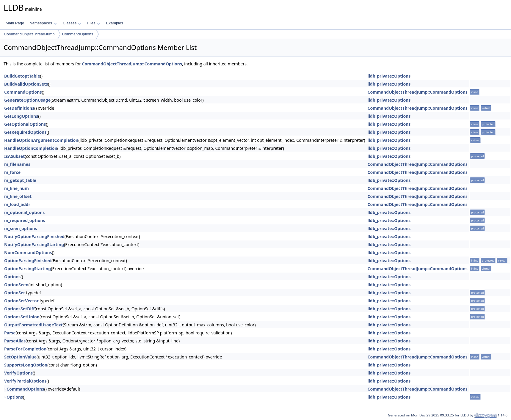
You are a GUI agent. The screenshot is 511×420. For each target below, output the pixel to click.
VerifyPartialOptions (25, 381)
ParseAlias (15, 341)
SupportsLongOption (26, 365)
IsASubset (14, 156)
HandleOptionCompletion (31, 148)
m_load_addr (17, 204)
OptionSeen (16, 285)
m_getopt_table (20, 180)
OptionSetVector (21, 301)
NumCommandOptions (28, 253)
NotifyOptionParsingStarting (34, 244)
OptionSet (15, 293)
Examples (115, 23)
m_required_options (25, 220)
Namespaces (43, 23)
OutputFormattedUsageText (33, 325)
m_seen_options (21, 228)
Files (94, 23)
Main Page (15, 23)
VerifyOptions (18, 373)
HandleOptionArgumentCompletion (41, 140)
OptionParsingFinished (28, 261)
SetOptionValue (20, 357)
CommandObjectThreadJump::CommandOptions (132, 64)
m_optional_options (24, 212)
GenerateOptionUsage (27, 100)
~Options (14, 397)
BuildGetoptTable (22, 76)
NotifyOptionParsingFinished (34, 236)
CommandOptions (78, 34)
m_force (12, 172)
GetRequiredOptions (25, 132)
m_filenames (17, 164)
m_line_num (17, 188)
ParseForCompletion (25, 349)
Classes (72, 23)
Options (12, 277)
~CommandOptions (24, 389)
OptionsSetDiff (19, 309)
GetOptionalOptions (25, 124)
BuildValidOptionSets (26, 84)
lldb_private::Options (389, 76)
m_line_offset (18, 196)
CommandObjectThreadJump (29, 34)
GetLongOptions (21, 116)
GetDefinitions (19, 108)
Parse (10, 333)
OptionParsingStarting (28, 269)
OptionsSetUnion (22, 317)
